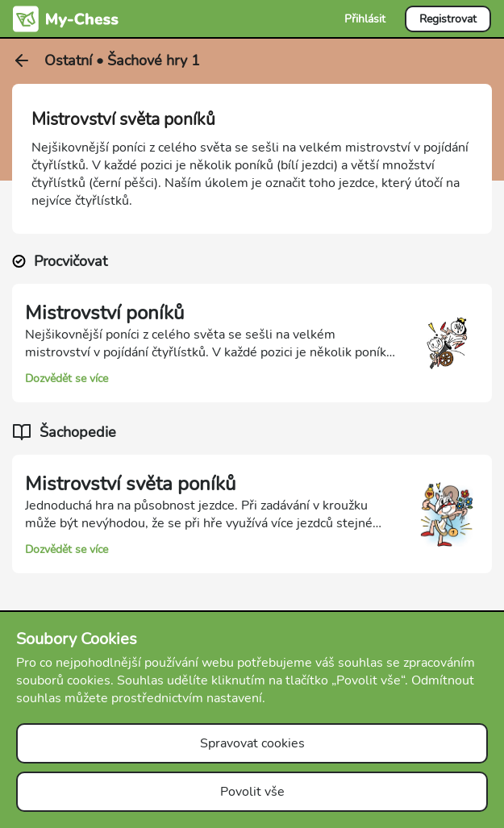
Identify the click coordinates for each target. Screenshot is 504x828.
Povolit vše (252, 792)
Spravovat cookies (252, 743)
